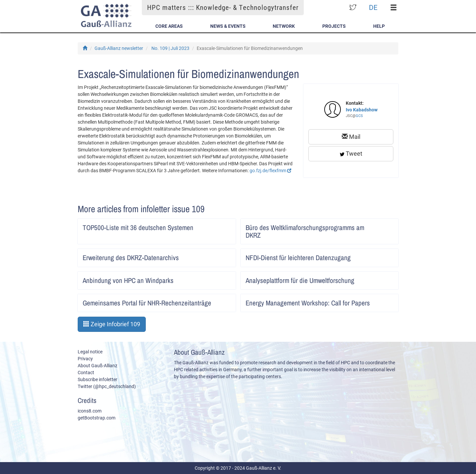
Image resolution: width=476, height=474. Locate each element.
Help (379, 26)
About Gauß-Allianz (98, 366)
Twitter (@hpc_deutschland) (107, 386)
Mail (351, 137)
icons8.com (90, 411)
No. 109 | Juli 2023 (170, 48)
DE (373, 7)
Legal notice (90, 352)
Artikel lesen (226, 225)
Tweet (351, 154)
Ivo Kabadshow (362, 110)
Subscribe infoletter (98, 379)
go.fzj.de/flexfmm (270, 171)
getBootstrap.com (97, 418)
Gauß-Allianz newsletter (119, 48)
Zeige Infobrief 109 (112, 324)
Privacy (85, 359)
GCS (359, 116)
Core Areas (169, 26)
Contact (86, 373)
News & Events (228, 26)
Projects (334, 26)
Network (284, 26)
